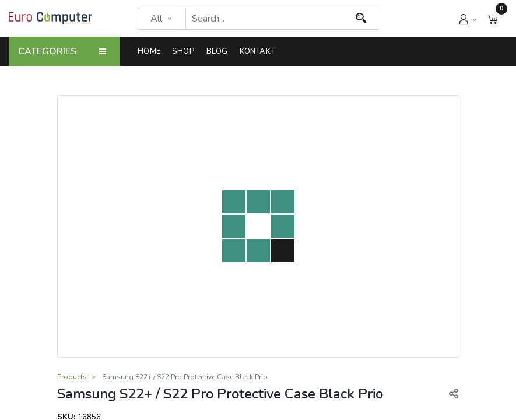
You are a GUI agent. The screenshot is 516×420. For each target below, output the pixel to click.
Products (72, 377)
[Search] (361, 19)
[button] (493, 18)
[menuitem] (152, 51)
